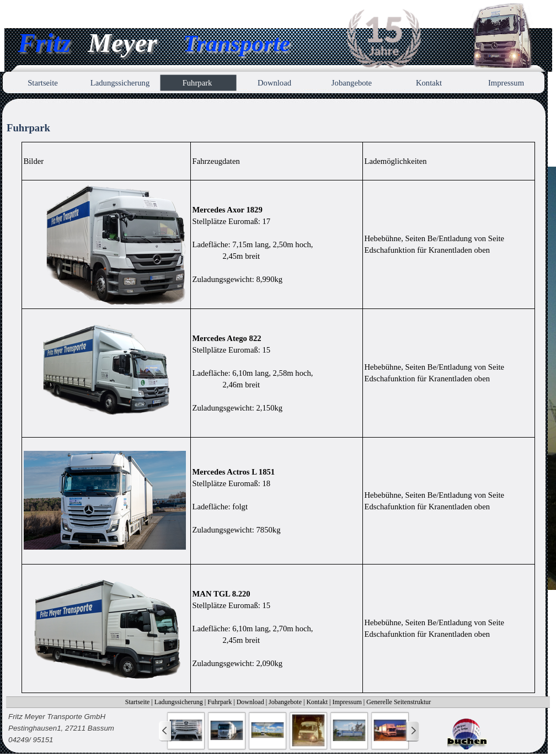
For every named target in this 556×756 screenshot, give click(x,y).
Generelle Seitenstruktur (399, 702)
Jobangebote (285, 702)
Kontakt (317, 702)
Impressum (347, 702)
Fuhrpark (220, 702)
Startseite (138, 702)
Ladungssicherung (179, 702)
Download (250, 702)
